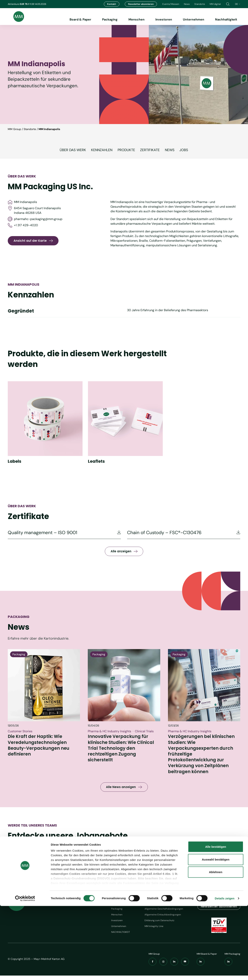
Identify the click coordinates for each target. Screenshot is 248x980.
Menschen (136, 19)
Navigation (120, 900)
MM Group (14, 129)
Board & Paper (80, 19)
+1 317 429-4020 (23, 225)
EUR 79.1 (25, 4)
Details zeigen (225, 972)
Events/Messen (171, 4)
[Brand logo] (16, 17)
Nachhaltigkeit (226, 19)
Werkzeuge (153, 900)
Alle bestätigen (216, 921)
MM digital (215, 4)
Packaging (110, 19)
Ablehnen (216, 946)
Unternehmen (194, 19)
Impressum (151, 907)
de (238, 4)
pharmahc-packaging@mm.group (35, 219)
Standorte (200, 4)
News (187, 4)
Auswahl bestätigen (216, 933)
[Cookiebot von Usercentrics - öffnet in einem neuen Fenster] (25, 972)
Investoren (164, 19)
